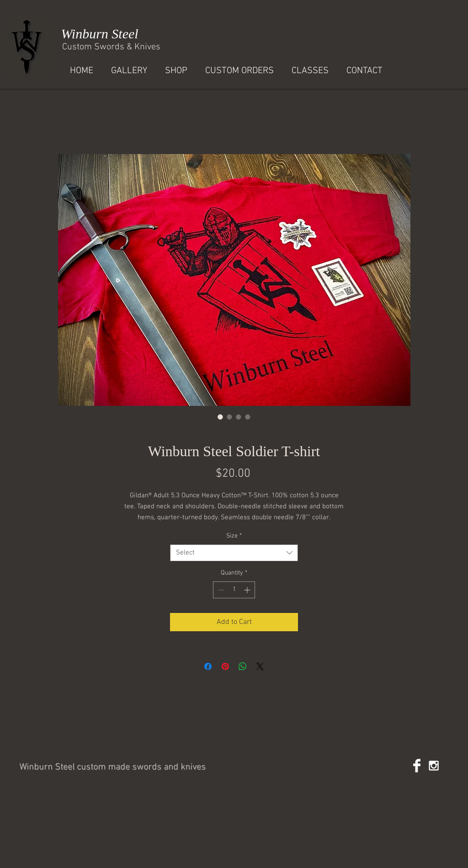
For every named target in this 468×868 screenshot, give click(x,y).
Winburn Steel (98, 34)
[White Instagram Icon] (434, 766)
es (156, 47)
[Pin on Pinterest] (225, 666)
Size (234, 536)
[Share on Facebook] (208, 666)
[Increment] (248, 590)
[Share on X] (260, 666)
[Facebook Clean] (417, 766)
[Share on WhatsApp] (243, 666)
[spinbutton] (234, 590)
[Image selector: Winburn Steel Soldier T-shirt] (220, 417)
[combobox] (234, 553)
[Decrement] (220, 590)
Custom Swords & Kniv (107, 47)
